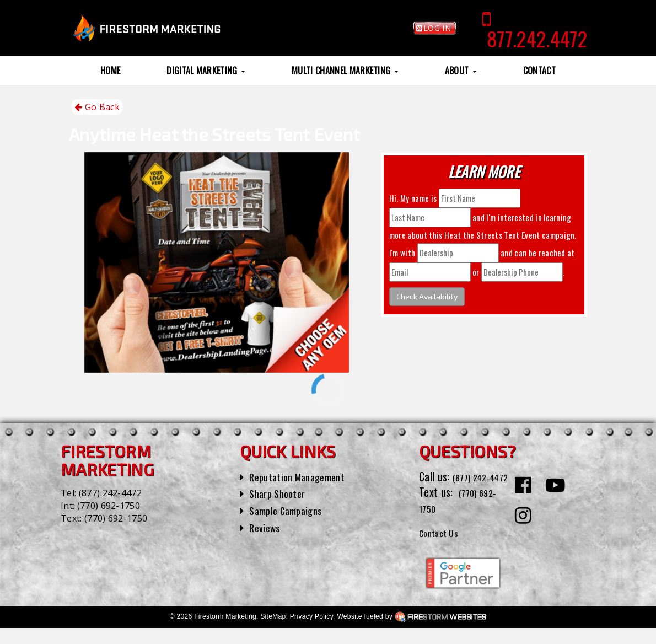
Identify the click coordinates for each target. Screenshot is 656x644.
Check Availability (427, 296)
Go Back (97, 107)
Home (110, 71)
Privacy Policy (311, 632)
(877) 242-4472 (110, 493)
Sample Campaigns (290, 510)
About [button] (461, 71)
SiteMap (273, 632)
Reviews (266, 527)
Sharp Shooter (280, 493)
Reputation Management (302, 476)
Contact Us (443, 548)
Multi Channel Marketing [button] (345, 71)
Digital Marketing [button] (206, 71)
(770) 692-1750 (109, 506)
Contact (539, 71)
